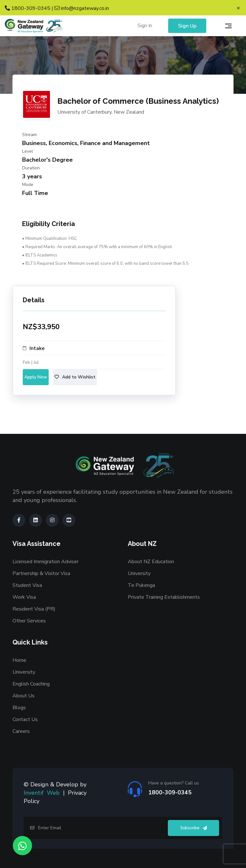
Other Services (29, 621)
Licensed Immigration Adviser (45, 562)
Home (19, 660)
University (139, 573)
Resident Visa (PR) (34, 609)
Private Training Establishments (164, 597)
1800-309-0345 (28, 8)
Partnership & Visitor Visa (41, 573)
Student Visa (27, 585)
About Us (24, 696)
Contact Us (25, 719)
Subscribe (194, 828)
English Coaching (31, 684)
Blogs (19, 708)
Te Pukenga (141, 585)
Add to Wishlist (75, 377)
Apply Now (36, 377)
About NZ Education (151, 562)
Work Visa (24, 597)
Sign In (145, 26)
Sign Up (187, 26)
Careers (21, 731)
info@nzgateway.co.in (82, 8)
